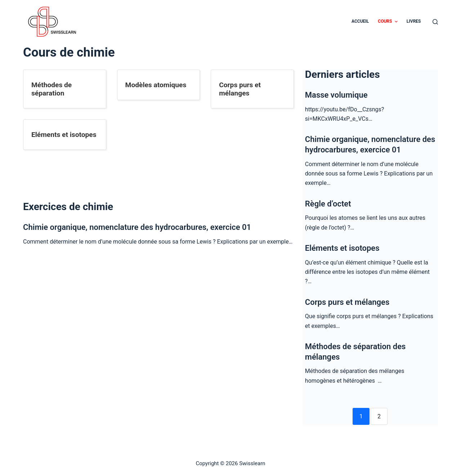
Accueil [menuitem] (360, 21)
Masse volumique (336, 95)
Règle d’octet (328, 204)
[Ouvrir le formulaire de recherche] (435, 22)
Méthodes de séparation (52, 89)
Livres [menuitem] (414, 21)
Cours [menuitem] (389, 22)
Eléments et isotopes (64, 135)
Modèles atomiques (156, 85)
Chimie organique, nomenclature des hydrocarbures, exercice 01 (137, 227)
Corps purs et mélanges (240, 89)
